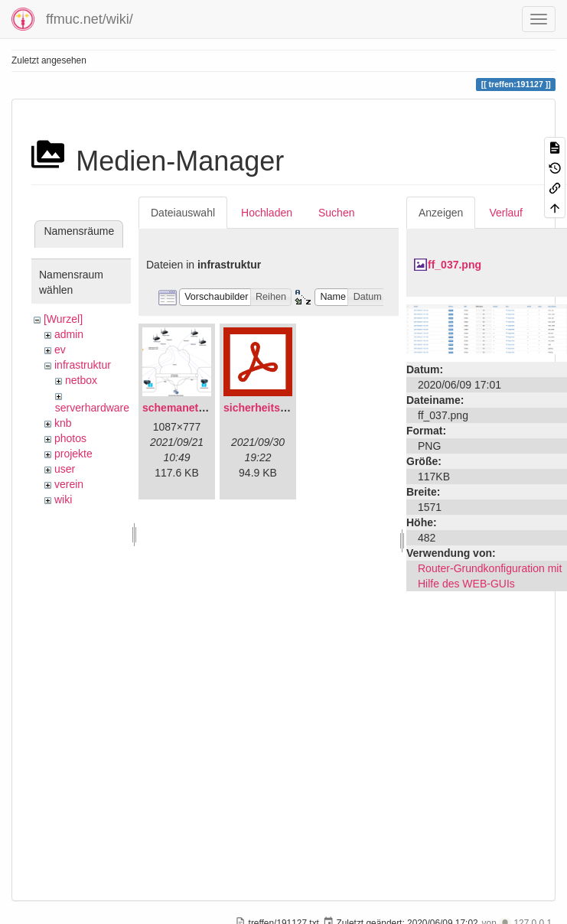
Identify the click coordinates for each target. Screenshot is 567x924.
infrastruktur (83, 365)
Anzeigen (441, 213)
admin (69, 334)
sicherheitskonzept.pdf (282, 408)
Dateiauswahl (183, 213)
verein (69, 484)
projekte (73, 454)
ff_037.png (455, 265)
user (65, 469)
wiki (63, 499)
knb (63, 423)
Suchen (336, 213)
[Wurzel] (63, 319)
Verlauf (506, 213)
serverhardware (92, 408)
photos (70, 438)
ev (60, 350)
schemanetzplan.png (195, 408)
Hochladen (267, 213)
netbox (81, 380)
